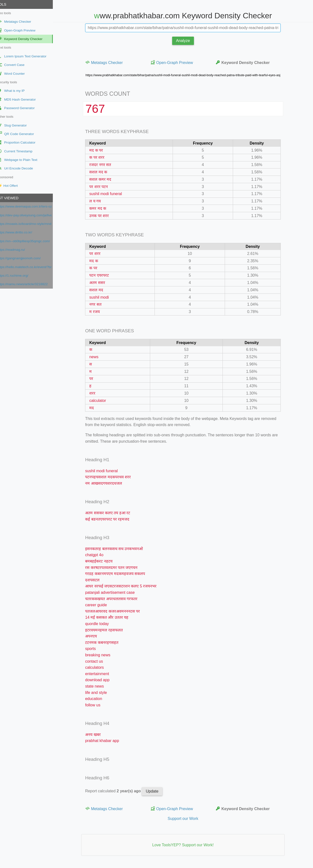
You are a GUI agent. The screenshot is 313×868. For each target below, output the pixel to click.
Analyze (187, 41)
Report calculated (118, 791)
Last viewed (14, 198)
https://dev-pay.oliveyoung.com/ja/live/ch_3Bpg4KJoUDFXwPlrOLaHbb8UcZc (33, 215)
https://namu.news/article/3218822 (31, 284)
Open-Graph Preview (176, 62)
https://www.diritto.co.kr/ (23, 232)
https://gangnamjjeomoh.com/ (27, 258)
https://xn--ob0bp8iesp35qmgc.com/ (32, 241)
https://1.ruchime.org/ (21, 276)
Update (156, 791)
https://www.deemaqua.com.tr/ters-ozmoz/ (33, 206)
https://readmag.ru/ (19, 250)
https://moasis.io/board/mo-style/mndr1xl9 (33, 224)
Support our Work (187, 819)
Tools (8, 4)
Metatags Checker (108, 62)
